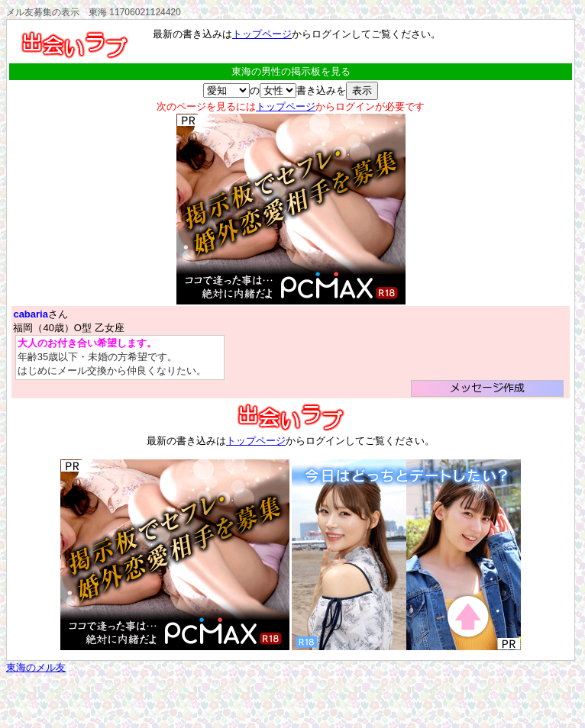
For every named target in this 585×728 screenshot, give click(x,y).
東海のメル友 (36, 667)
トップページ (262, 34)
